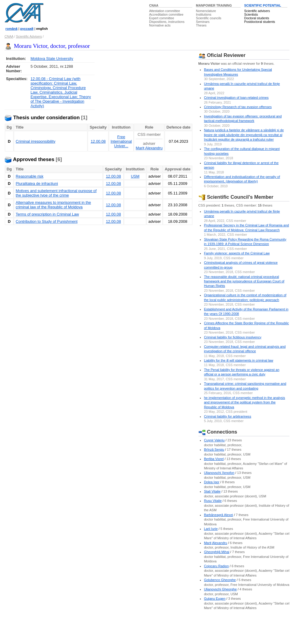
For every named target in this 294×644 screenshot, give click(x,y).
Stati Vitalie (212, 491)
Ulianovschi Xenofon (219, 473)
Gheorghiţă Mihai (217, 552)
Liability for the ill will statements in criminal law (239, 360)
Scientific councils (209, 18)
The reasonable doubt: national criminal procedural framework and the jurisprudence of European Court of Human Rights (244, 281)
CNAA (154, 5)
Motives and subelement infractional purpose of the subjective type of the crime (56, 193)
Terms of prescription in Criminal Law (47, 214)
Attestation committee (165, 11)
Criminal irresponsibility (36, 141)
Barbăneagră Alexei (218, 515)
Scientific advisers (257, 11)
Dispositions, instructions (167, 22)
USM (135, 176)
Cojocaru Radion (216, 566)
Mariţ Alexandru (149, 148)
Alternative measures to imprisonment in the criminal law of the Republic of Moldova (53, 205)
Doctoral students (257, 18)
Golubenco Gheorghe (220, 580)
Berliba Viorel (214, 459)
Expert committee (162, 18)
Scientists (251, 14)
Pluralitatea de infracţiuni (37, 184)
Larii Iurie (211, 529)
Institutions (204, 14)
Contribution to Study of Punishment (47, 221)
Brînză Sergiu (214, 450)
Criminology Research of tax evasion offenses (238, 107)
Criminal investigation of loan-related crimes (236, 98)
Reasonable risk (30, 176)
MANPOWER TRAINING (214, 5)
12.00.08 (98, 141)
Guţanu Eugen (215, 599)
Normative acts (160, 25)
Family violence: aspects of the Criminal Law (237, 253)
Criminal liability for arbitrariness (228, 416)
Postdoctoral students (260, 22)
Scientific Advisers (29, 36)
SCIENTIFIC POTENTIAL (263, 5)
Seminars (203, 22)
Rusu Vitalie (213, 501)
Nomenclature (206, 11)
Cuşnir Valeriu (214, 440)
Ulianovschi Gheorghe (220, 589)
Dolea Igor (212, 482)
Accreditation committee (166, 14)
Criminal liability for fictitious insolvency (232, 337)
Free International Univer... (121, 141)
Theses (201, 25)
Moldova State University (52, 59)
